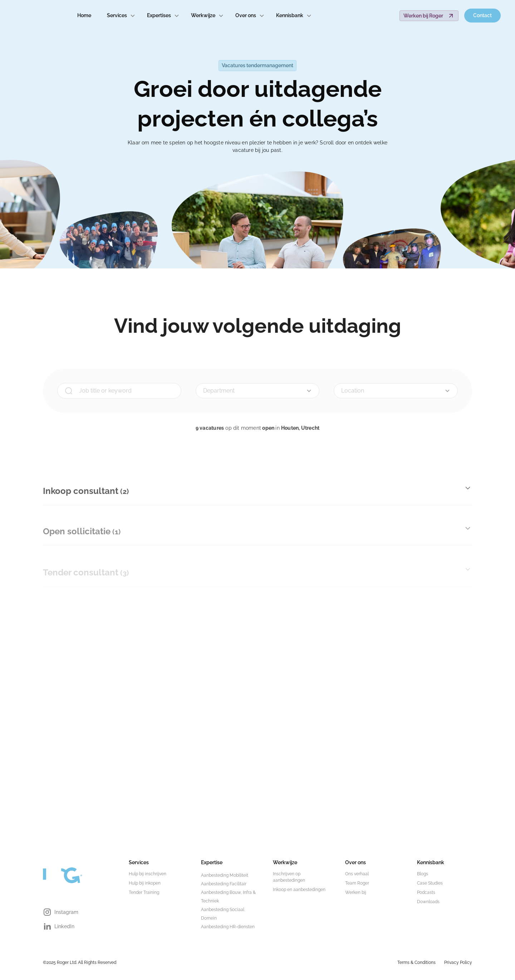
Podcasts (426, 892)
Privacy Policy (458, 962)
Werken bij (356, 892)
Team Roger (357, 883)
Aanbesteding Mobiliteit (225, 875)
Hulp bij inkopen (145, 883)
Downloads (428, 902)
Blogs (423, 874)
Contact (482, 15)
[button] (121, 16)
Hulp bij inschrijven (148, 874)
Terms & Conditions (416, 962)
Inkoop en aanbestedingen (299, 890)
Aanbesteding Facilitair (224, 884)
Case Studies (430, 883)
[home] (34, 16)
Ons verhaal (357, 874)
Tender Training (144, 892)
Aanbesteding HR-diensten (228, 927)
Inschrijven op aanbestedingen (289, 877)
